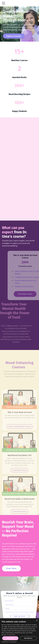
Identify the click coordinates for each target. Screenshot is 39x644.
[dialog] (19, 631)
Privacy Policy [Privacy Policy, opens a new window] (11, 635)
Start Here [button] (11, 568)
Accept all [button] (10, 638)
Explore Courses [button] (14, 36)
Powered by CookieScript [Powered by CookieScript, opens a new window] (9, 642)
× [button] (37, 620)
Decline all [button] (28, 638)
